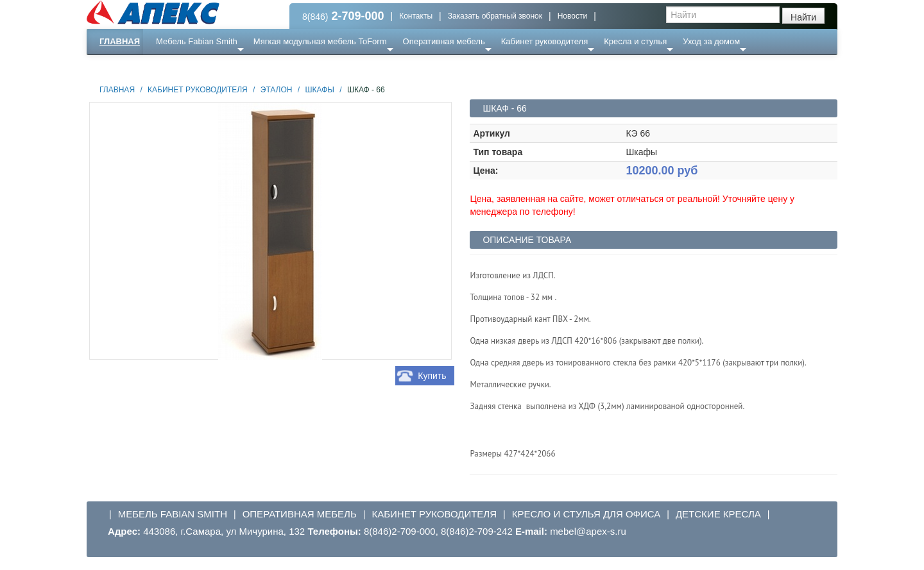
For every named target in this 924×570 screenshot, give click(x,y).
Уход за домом (711, 41)
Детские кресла (718, 514)
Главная (120, 41)
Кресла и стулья (635, 41)
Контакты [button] (416, 16)
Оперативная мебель (444, 41)
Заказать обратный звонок (495, 16)
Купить (432, 376)
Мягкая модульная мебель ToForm (320, 41)
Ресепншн (226, 67)
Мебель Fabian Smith (197, 41)
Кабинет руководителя (544, 41)
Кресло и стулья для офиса (586, 514)
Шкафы (320, 90)
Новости (572, 16)
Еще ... (177, 67)
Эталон (277, 90)
